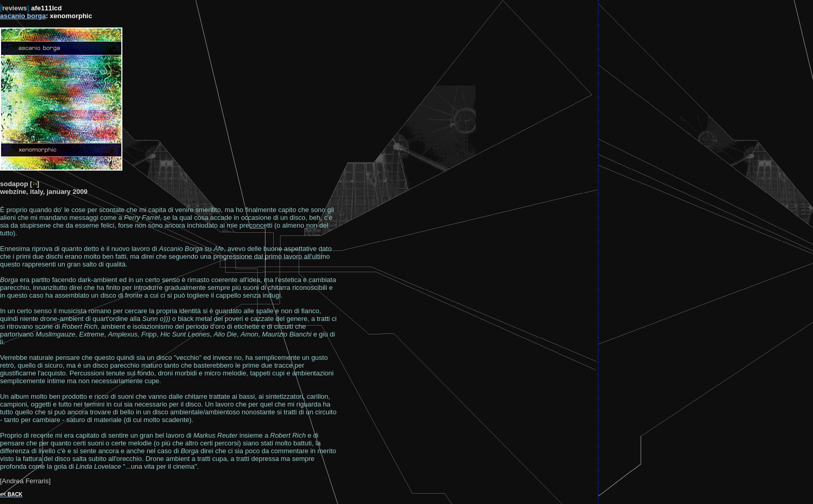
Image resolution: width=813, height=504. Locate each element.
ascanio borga (23, 16)
